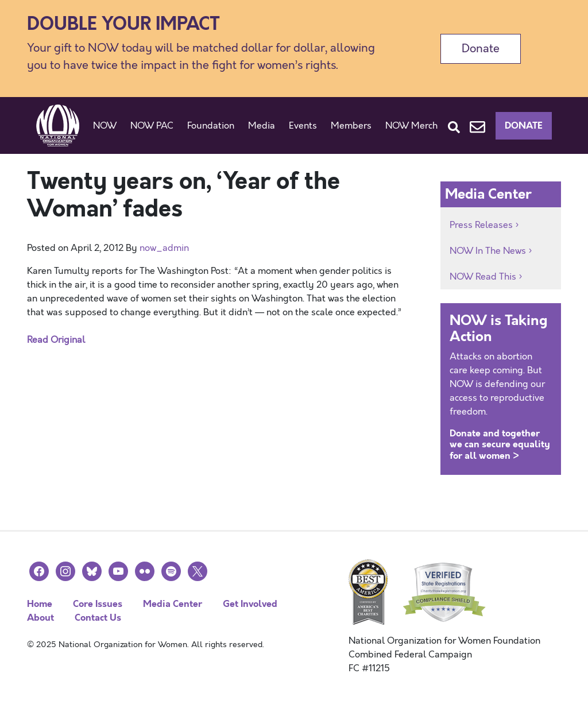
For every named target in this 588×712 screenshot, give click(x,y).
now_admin (164, 248)
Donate (481, 49)
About (40, 618)
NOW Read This (483, 277)
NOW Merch (411, 126)
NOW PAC (152, 126)
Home (40, 604)
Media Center (173, 604)
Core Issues (98, 604)
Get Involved (250, 604)
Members (351, 126)
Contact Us (98, 618)
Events (303, 126)
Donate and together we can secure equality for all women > (500, 444)
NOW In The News (488, 251)
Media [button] (262, 126)
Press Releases (481, 225)
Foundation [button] (211, 126)
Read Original (56, 340)
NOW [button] (105, 126)
